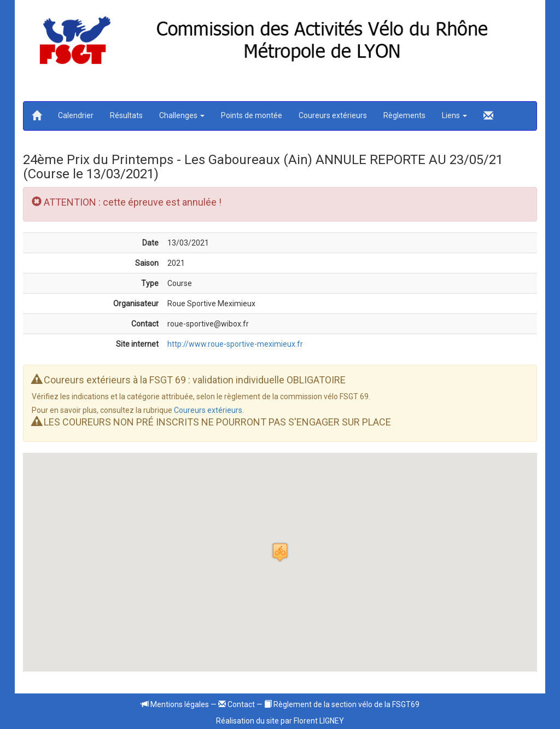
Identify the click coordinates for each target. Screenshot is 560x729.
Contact (237, 704)
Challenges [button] (182, 115)
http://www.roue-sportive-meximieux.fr (235, 344)
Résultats (126, 115)
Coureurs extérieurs (333, 115)
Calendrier (76, 115)
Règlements (404, 115)
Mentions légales (175, 704)
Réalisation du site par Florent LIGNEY (280, 721)
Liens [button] (454, 115)
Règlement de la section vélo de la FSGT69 (342, 704)
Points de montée (252, 115)
